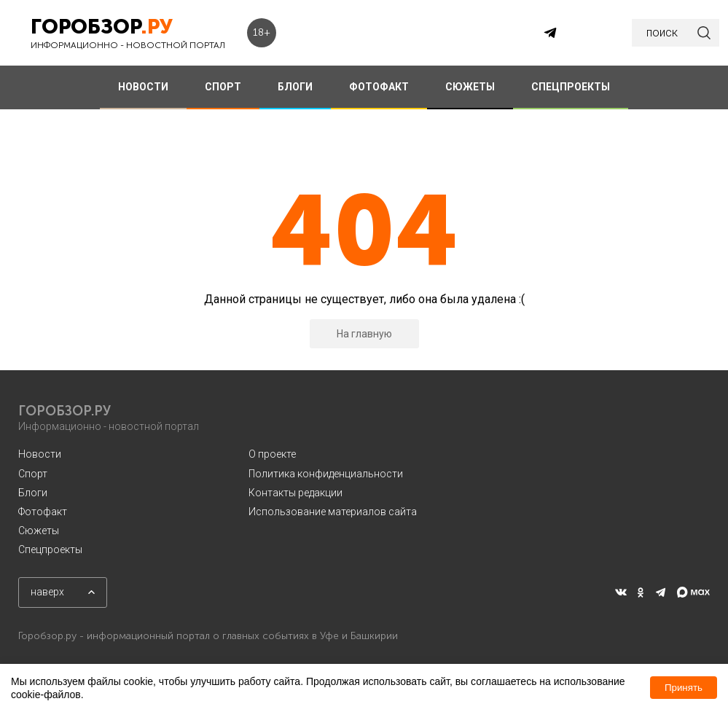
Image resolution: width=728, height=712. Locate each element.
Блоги (33, 493)
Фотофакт (43, 512)
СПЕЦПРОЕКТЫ (571, 87)
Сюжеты (39, 531)
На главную (364, 334)
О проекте (272, 454)
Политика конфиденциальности (326, 474)
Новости (40, 454)
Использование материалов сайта (333, 512)
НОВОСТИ (143, 87)
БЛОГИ (295, 87)
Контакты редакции (295, 493)
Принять (684, 688)
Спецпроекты (50, 549)
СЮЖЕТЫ (470, 87)
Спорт (33, 474)
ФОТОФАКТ (379, 87)
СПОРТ (223, 87)
